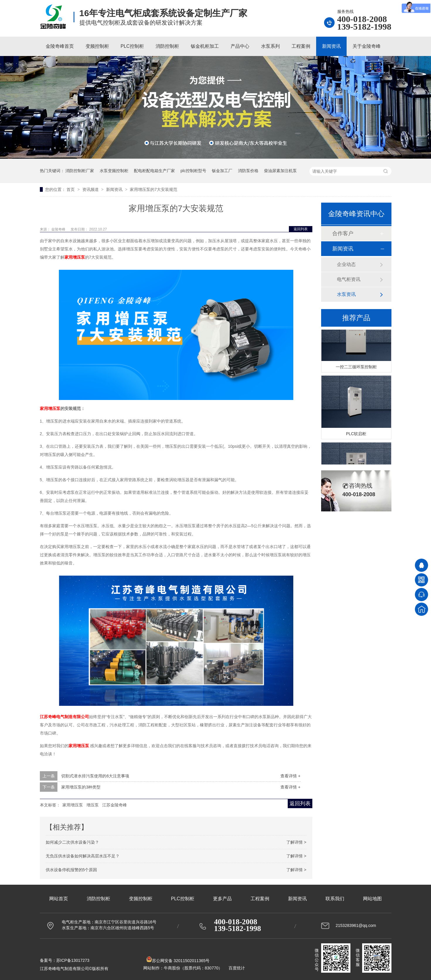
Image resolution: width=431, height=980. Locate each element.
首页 (71, 189)
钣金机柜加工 (205, 46)
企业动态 (346, 264)
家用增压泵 (73, 805)
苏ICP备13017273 (73, 960)
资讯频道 (91, 189)
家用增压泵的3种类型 (81, 787)
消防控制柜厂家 (80, 171)
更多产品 (222, 899)
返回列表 (301, 229)
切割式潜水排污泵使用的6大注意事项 (95, 776)
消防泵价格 (248, 171)
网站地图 (372, 899)
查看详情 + (290, 776)
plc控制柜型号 (193, 171)
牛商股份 (172, 968)
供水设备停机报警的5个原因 (71, 870)
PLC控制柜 (132, 46)
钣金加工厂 (222, 171)
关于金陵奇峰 (367, 46)
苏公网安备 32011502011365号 (178, 961)
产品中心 (240, 46)
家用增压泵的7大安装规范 (154, 189)
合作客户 (343, 233)
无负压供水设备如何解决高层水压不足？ (83, 856)
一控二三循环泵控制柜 (356, 367)
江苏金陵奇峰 (115, 805)
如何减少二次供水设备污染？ (72, 842)
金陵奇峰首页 (60, 46)
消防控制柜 (167, 46)
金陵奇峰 (59, 229)
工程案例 (301, 46)
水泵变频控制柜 (114, 171)
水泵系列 (270, 46)
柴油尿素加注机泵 (280, 171)
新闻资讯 (331, 46)
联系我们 (335, 899)
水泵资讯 (346, 294)
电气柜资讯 (349, 279)
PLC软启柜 (356, 434)
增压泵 (93, 805)
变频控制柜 (97, 46)
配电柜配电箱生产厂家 (154, 171)
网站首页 (59, 899)
